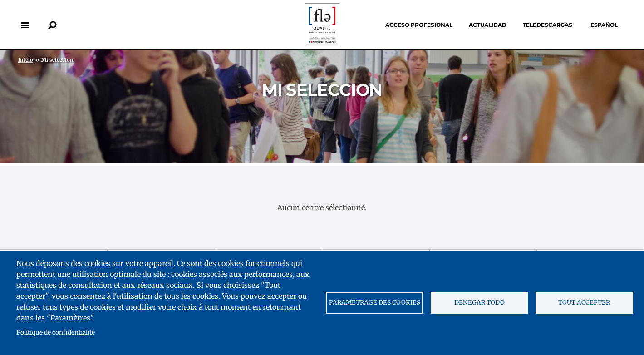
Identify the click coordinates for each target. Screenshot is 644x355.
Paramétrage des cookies (375, 303)
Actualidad (488, 25)
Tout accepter (584, 303)
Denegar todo (479, 303)
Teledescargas (548, 25)
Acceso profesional (419, 25)
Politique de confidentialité (56, 333)
